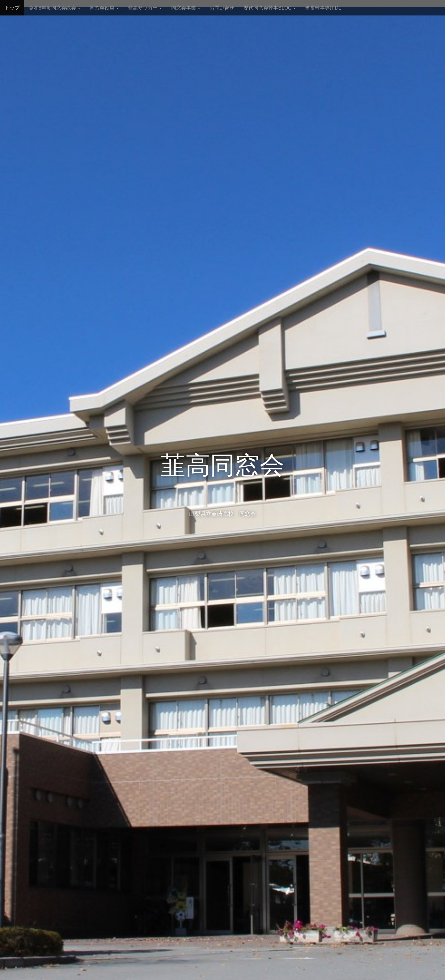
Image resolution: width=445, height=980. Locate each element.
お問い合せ (222, 8)
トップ (12, 8)
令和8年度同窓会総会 (55, 8)
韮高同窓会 (222, 465)
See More (222, 539)
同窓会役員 (104, 8)
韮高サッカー (145, 8)
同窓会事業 (186, 8)
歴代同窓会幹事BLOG (270, 8)
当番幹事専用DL (323, 8)
